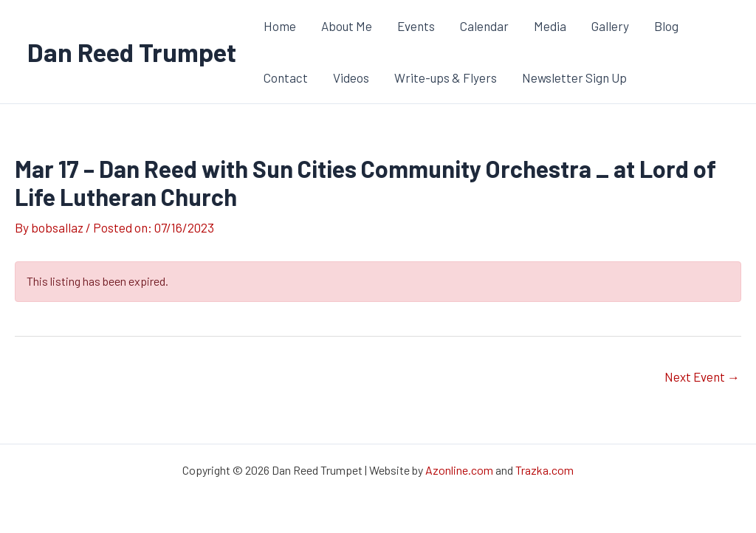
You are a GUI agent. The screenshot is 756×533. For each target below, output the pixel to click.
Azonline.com (459, 470)
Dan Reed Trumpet (132, 52)
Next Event (702, 376)
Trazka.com (544, 470)
